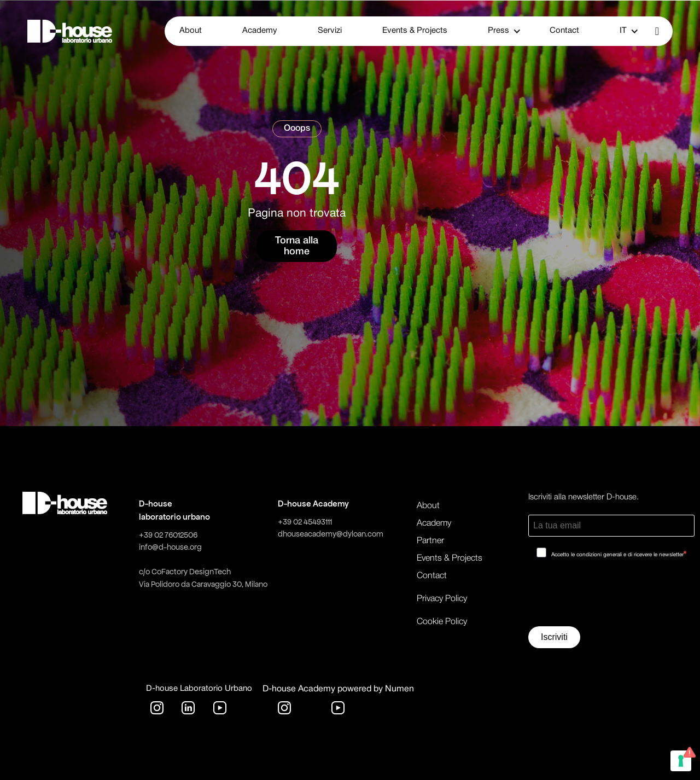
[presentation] (611, 596)
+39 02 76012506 (168, 535)
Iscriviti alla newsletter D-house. (584, 497)
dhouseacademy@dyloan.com (331, 534)
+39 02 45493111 (305, 522)
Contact (564, 31)
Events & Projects (415, 31)
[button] (498, 31)
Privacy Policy (442, 599)
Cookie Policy (442, 622)
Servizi (330, 31)
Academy (260, 31)
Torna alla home (297, 246)
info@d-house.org (170, 547)
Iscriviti (554, 637)
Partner (430, 541)
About (191, 31)
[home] (70, 31)
